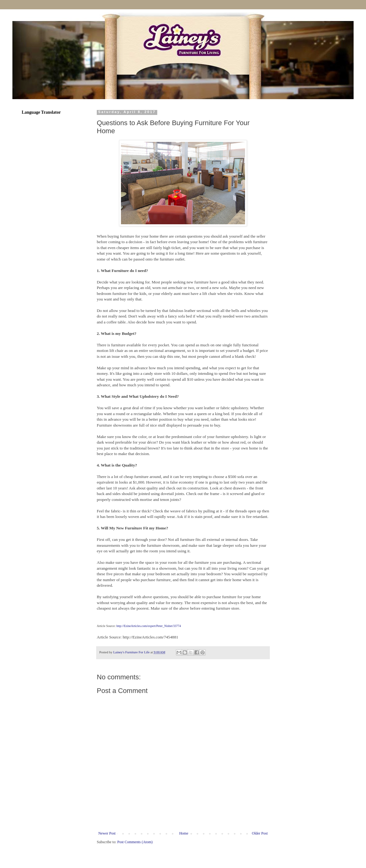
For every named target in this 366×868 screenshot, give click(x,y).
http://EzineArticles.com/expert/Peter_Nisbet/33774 (149, 626)
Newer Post (107, 833)
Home (184, 833)
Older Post (260, 833)
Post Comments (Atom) (135, 842)
